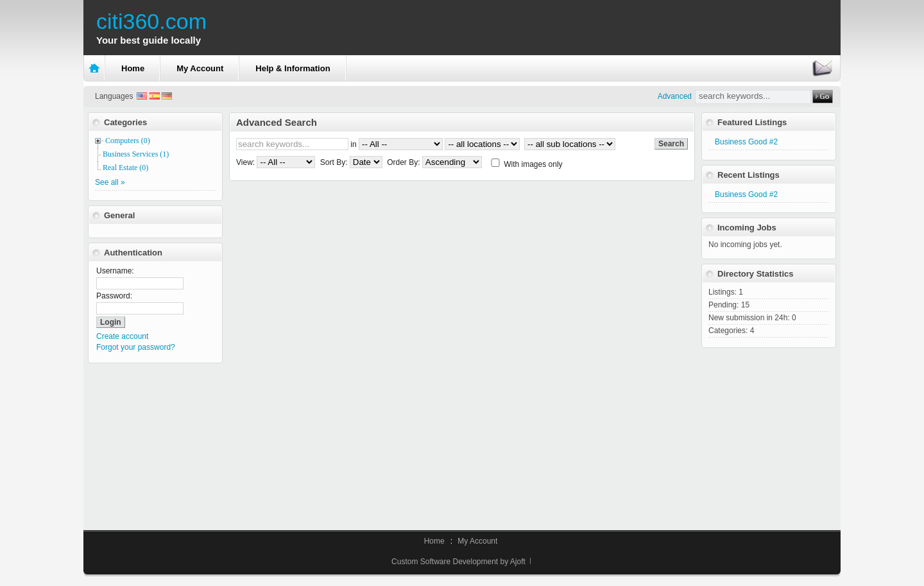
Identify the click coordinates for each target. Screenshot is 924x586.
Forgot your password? (136, 347)
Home (133, 68)
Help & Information (293, 68)
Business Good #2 (746, 142)
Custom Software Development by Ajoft (458, 562)
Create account (122, 336)
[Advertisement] (769, 431)
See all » (110, 182)
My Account (200, 68)
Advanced (675, 96)
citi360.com (151, 21)
